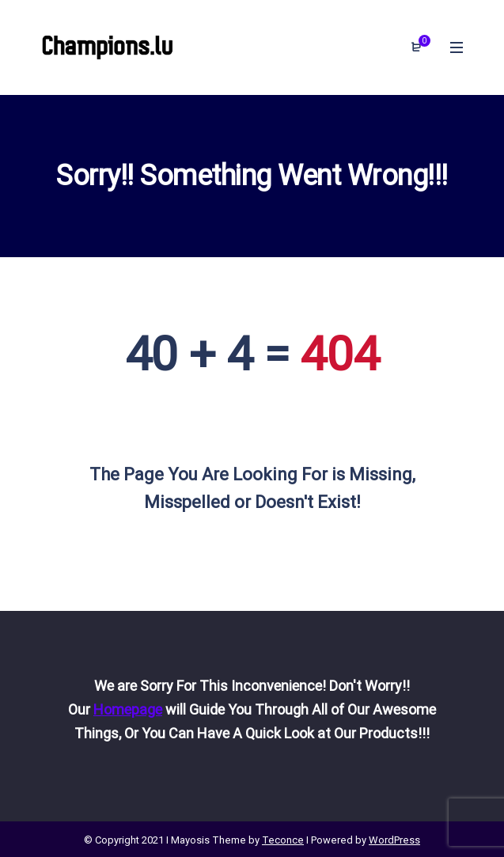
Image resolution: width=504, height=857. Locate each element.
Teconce (283, 840)
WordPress (394, 840)
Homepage (128, 709)
